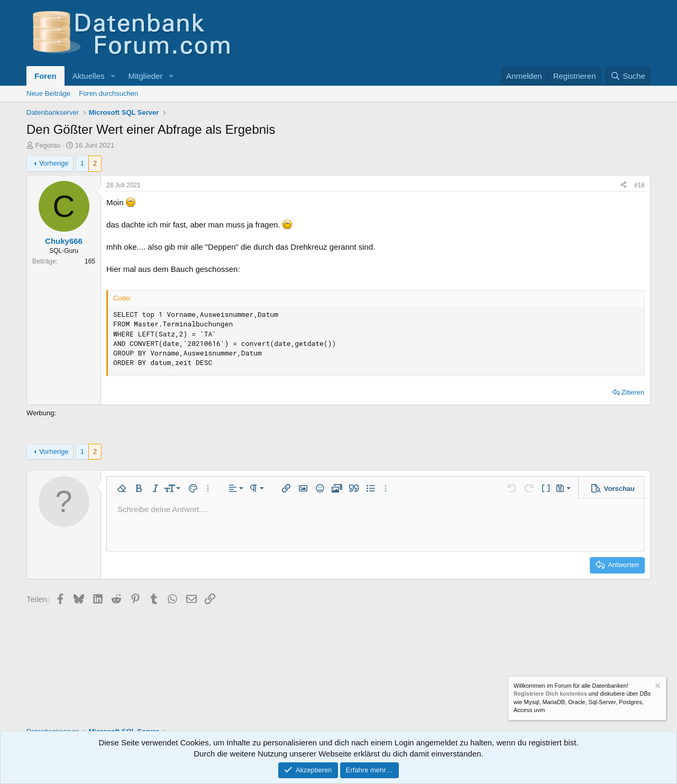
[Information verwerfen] (657, 687)
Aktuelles (89, 76)
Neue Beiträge (48, 93)
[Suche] (628, 76)
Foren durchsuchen (108, 93)
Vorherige (54, 163)
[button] (113, 76)
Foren (45, 76)
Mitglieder (145, 76)
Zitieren (633, 392)
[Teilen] (624, 185)
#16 (639, 185)
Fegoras (48, 145)
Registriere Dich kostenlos (550, 694)
